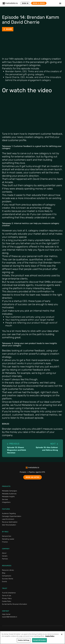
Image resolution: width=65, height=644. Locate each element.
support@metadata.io (10, 617)
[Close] (62, 634)
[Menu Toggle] (60, 3)
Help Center (6, 614)
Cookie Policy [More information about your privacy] (50, 636)
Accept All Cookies (39, 640)
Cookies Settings (24, 640)
